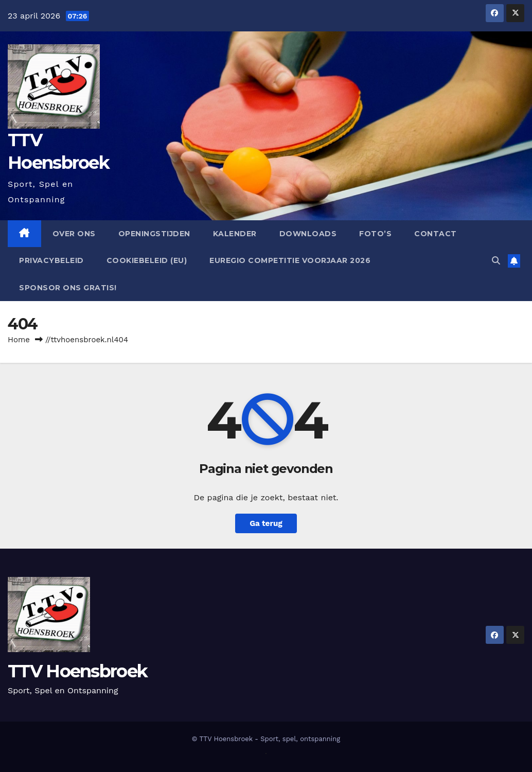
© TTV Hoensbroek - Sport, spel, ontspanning (266, 739)
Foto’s (375, 234)
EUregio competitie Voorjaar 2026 (290, 260)
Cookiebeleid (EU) (147, 260)
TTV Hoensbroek (77, 671)
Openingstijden (154, 234)
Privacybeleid (51, 260)
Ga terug (266, 523)
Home (19, 340)
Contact (436, 234)
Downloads (308, 234)
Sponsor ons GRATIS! (68, 288)
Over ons (74, 234)
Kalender (235, 234)
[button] (496, 261)
